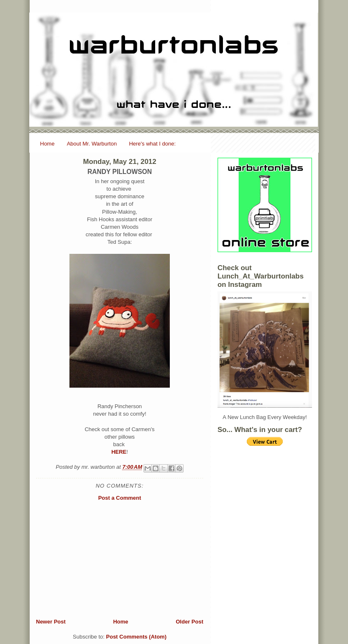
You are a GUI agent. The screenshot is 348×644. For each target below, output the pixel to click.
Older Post (189, 622)
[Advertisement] (120, 560)
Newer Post (51, 622)
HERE (119, 452)
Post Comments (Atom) (136, 637)
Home (47, 144)
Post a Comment (120, 498)
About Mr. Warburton (92, 144)
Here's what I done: (152, 144)
